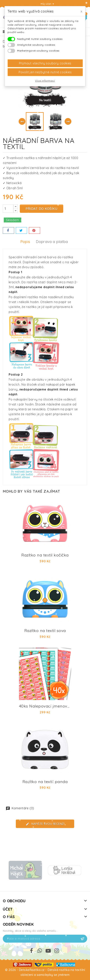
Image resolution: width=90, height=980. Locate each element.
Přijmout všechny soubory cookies (45, 63)
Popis (25, 242)
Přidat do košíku (42, 209)
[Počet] (8, 209)
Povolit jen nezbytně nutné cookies (45, 72)
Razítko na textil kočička (45, 555)
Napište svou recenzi (45, 824)
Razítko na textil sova (45, 630)
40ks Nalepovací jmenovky (46, 706)
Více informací (45, 81)
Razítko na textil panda (45, 782)
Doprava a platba (52, 242)
